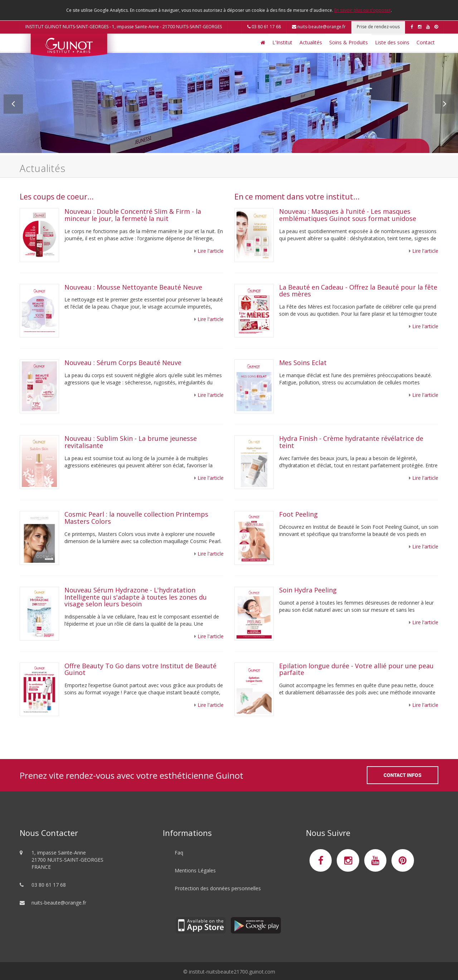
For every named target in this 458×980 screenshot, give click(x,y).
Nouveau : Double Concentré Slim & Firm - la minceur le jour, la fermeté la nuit (133, 215)
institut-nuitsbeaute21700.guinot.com (232, 972)
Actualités (311, 42)
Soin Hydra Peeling (309, 590)
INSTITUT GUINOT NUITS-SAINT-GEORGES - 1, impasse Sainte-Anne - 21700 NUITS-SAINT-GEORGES (124, 27)
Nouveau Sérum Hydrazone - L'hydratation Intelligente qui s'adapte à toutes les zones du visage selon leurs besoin (136, 597)
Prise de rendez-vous (378, 27)
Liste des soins (392, 42)
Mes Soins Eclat (303, 363)
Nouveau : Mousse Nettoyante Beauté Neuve (133, 287)
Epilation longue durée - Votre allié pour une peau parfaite (356, 669)
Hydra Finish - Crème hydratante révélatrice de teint (351, 442)
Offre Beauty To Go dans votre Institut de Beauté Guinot (140, 669)
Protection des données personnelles (218, 888)
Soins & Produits (349, 42)
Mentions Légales (195, 870)
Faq (179, 853)
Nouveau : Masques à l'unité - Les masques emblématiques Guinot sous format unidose (348, 215)
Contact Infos (403, 775)
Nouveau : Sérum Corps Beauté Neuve (123, 363)
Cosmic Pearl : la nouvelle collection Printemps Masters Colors (136, 518)
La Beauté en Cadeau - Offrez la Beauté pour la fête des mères (358, 291)
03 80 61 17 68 (264, 27)
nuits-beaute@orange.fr (319, 27)
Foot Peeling (298, 514)
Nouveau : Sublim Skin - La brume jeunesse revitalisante (131, 442)
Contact (426, 42)
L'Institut (282, 42)
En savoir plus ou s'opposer (362, 10)
